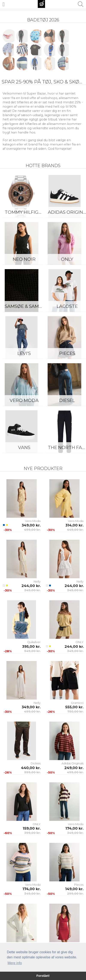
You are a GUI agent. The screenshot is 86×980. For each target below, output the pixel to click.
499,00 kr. (32, 530)
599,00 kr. (32, 772)
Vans (24, 447)
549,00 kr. (32, 651)
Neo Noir (24, 259)
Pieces (79, 885)
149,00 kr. (74, 889)
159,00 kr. (32, 828)
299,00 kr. (75, 894)
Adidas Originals (72, 763)
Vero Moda (24, 400)
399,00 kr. (32, 833)
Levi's (24, 353)
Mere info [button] (15, 963)
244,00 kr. (31, 586)
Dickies (36, 763)
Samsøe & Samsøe (25, 306)
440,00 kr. (31, 768)
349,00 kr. (31, 525)
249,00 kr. (74, 768)
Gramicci (77, 703)
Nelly (37, 581)
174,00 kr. (74, 828)
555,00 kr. (74, 707)
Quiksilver (34, 642)
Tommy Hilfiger (25, 212)
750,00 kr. (75, 712)
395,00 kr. (31, 646)
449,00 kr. (75, 530)
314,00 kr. (74, 525)
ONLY (79, 642)
